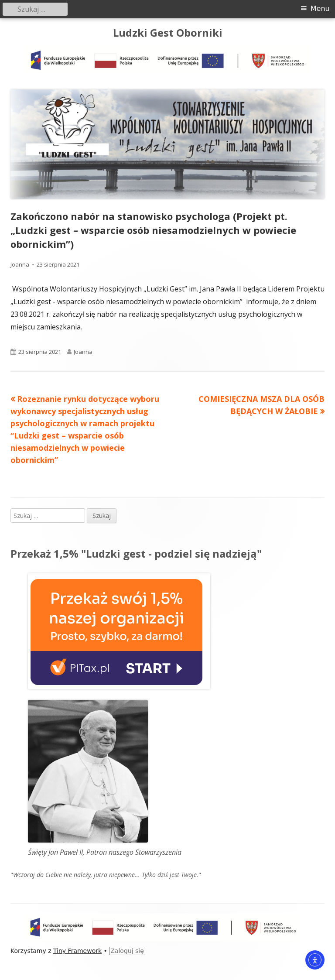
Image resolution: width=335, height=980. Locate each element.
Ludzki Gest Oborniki (168, 33)
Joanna (20, 264)
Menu (320, 9)
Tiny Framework (77, 951)
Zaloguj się (127, 951)
